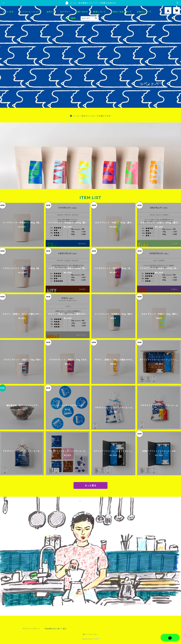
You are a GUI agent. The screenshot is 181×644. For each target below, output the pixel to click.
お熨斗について (144, 12)
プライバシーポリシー (31, 629)
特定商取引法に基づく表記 (56, 629)
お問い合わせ (82, 12)
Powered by (91, 639)
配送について (99, 12)
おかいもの (8, 12)
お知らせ (51, 12)
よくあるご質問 (68, 18)
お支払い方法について (121, 12)
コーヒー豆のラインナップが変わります (90, 116)
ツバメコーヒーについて (30, 12)
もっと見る (90, 485)
